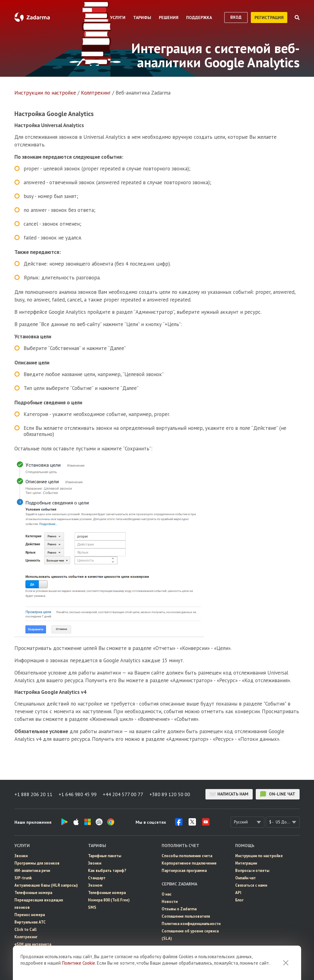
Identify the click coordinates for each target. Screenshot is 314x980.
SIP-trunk (23, 878)
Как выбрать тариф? (107, 871)
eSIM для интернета (33, 944)
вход (236, 17)
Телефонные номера (33, 893)
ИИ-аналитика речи (32, 871)
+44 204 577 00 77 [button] (123, 794)
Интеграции (246, 863)
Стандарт (97, 878)
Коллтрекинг (96, 93)
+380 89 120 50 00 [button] (170, 794)
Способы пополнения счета (187, 856)
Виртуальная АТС (30, 922)
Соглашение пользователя (186, 916)
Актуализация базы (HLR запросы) (46, 885)
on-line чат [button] (278, 794)
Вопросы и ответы (252, 871)
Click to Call (25, 929)
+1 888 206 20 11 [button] (33, 794)
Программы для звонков (37, 863)
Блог (239, 900)
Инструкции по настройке (45, 93)
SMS (92, 907)
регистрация (269, 17)
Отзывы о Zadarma (179, 909)
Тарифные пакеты (105, 856)
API (238, 893)
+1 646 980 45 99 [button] (78, 794)
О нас (167, 894)
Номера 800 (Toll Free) (109, 900)
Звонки (21, 856)
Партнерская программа (184, 871)
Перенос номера (30, 915)
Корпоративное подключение (189, 863)
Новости (170, 902)
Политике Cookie (78, 963)
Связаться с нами (251, 885)
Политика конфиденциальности (191, 924)
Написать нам (229, 794)
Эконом (95, 885)
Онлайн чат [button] (245, 878)
